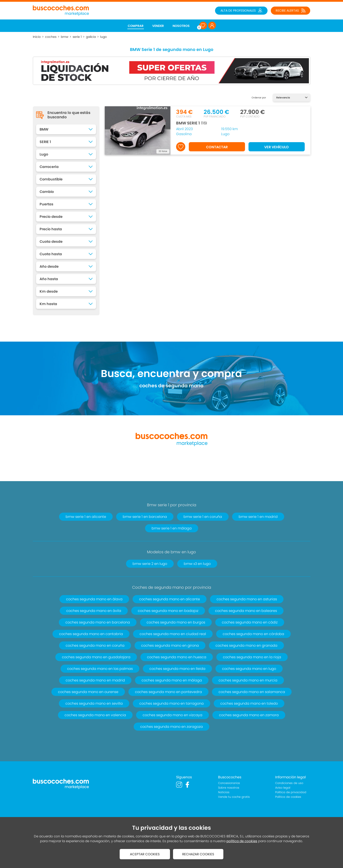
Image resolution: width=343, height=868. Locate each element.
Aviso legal (283, 788)
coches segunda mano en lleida (177, 669)
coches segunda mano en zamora (249, 715)
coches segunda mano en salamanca (252, 692)
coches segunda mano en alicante (170, 599)
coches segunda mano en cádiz (250, 622)
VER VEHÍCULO (276, 147)
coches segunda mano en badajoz (168, 611)
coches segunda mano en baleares (246, 611)
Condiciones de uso (289, 783)
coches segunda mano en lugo (249, 669)
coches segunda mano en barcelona (98, 622)
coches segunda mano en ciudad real (173, 634)
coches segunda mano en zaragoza (171, 727)
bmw (65, 37)
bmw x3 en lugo (197, 564)
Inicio (37, 37)
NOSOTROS (181, 26)
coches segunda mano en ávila (94, 611)
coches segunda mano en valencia (95, 715)
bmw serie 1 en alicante (86, 517)
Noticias (224, 792)
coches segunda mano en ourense (88, 692)
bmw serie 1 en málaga (172, 528)
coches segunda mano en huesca (177, 657)
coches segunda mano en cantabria (91, 634)
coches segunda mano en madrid (95, 680)
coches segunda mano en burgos (176, 622)
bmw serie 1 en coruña (203, 517)
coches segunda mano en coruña (95, 645)
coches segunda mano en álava (94, 599)
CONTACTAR (217, 147)
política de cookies (242, 841)
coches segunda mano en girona (170, 645)
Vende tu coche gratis (234, 797)
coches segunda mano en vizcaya (172, 715)
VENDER (158, 26)
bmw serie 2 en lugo (150, 564)
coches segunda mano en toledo (249, 703)
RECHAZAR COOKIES (198, 854)
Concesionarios (229, 783)
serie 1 (77, 37)
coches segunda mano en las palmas (100, 669)
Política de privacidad (291, 792)
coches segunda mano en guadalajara (96, 657)
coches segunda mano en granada (246, 645)
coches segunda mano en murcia (248, 680)
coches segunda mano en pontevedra (168, 692)
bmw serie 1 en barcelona (145, 517)
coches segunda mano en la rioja (252, 657)
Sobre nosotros (229, 788)
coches (51, 37)
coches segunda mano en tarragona (171, 703)
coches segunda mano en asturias (247, 599)
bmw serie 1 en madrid (258, 517)
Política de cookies (288, 797)
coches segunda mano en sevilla (94, 703)
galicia (91, 37)
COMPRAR (136, 26)
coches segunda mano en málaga (172, 680)
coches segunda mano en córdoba (253, 634)
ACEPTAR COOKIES (145, 854)
